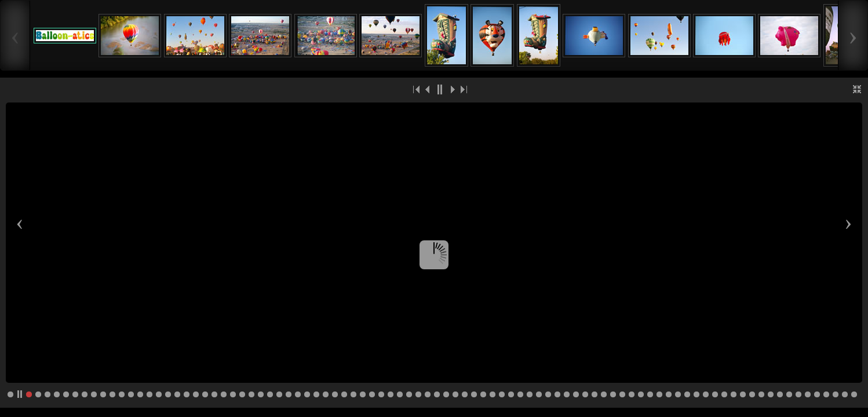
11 (122, 394)
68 (650, 394)
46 (446, 394)
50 (483, 394)
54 (520, 394)
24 (242, 394)
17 (177, 394)
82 (780, 394)
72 (687, 394)
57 (548, 394)
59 (567, 394)
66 (632, 394)
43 (418, 394)
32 (316, 394)
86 (817, 394)
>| (463, 89)
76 (724, 394)
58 (557, 394)
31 (307, 394)
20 (205, 394)
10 (112, 394)
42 (409, 394)
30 (298, 394)
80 (761, 394)
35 (344, 394)
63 (604, 394)
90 (854, 394)
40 (391, 394)
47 (455, 394)
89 (845, 394)
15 (159, 394)
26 (261, 394)
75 (715, 394)
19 (196, 394)
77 (734, 394)
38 (372, 394)
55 (530, 394)
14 (149, 394)
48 (465, 394)
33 (326, 394)
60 (576, 394)
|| (440, 89)
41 (400, 394)
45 (437, 394)
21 (214, 394)
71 (678, 394)
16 (168, 394)
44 (428, 394)
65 (622, 394)
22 (224, 394)
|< (417, 89)
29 (289, 394)
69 (659, 394)
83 (789, 394)
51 (493, 394)
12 (131, 394)
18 (187, 394)
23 (233, 394)
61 (585, 394)
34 (335, 394)
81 (771, 394)
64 (613, 394)
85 (808, 394)
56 (539, 394)
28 (279, 394)
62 (595, 394)
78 (743, 394)
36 (353, 394)
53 (511, 394)
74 (706, 394)
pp (20, 394)
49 (474, 394)
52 (502, 394)
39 (381, 394)
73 (696, 394)
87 (826, 394)
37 (363, 394)
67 (641, 394)
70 (669, 394)
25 (251, 394)
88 (836, 394)
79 (752, 394)
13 (140, 394)
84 (798, 394)
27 (270, 394)
